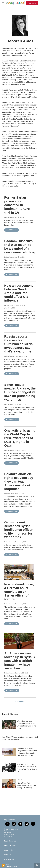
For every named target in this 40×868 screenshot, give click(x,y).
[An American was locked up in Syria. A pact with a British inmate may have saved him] (19, 641)
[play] (3, 865)
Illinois (19, 780)
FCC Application (10, 859)
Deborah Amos (9, 217)
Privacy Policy (9, 850)
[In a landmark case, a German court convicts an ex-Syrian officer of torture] (19, 572)
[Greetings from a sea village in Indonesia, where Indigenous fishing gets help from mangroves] (9, 752)
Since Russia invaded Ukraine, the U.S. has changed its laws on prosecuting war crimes (20, 392)
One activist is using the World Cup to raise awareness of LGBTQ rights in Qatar (20, 438)
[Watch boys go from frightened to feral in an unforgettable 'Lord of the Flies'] (9, 725)
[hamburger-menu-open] (3, 3)
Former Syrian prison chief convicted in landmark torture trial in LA (17, 205)
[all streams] (37, 865)
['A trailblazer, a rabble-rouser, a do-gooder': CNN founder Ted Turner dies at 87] (9, 768)
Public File (8, 855)
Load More (20, 702)
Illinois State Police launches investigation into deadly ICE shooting (27, 785)
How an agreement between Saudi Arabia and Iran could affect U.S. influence (19, 293)
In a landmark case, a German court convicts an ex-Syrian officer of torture (19, 592)
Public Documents (10, 841)
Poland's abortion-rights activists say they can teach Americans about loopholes (19, 481)
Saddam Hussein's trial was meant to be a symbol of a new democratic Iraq (20, 247)
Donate (33, 3)
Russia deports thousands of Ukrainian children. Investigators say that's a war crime (19, 344)
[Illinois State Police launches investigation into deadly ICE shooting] (9, 784)
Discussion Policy (10, 846)
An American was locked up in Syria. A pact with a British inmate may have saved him (20, 661)
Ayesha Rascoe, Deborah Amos (15, 305)
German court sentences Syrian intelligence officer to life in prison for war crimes (18, 530)
